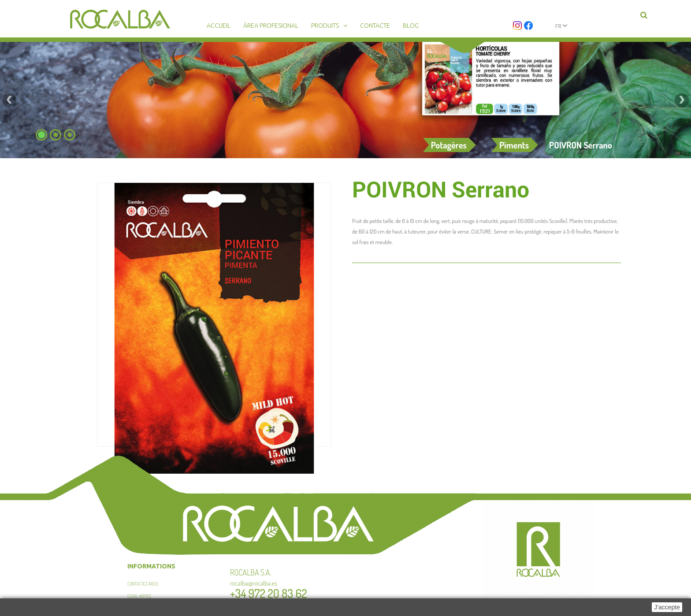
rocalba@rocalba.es (254, 583)
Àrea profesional (271, 26)
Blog (411, 26)
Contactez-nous (143, 584)
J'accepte (667, 607)
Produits (325, 26)
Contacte (375, 26)
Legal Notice (139, 596)
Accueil (219, 26)
